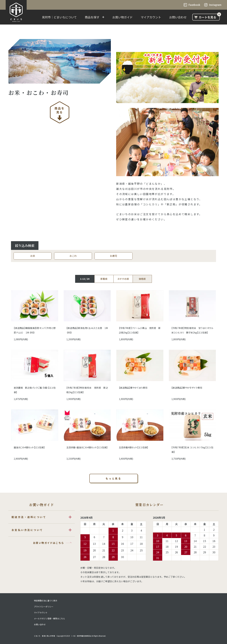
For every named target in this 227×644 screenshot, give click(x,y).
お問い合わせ (178, 17)
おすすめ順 (123, 279)
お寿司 (114, 256)
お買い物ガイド (122, 17)
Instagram (215, 5)
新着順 (104, 279)
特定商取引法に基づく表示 (46, 601)
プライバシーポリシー (44, 607)
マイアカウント (151, 17)
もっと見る (114, 478)
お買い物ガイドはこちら (49, 543)
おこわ (73, 256)
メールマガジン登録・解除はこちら (49, 619)
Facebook (194, 5)
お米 (33, 256)
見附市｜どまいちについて (59, 17)
